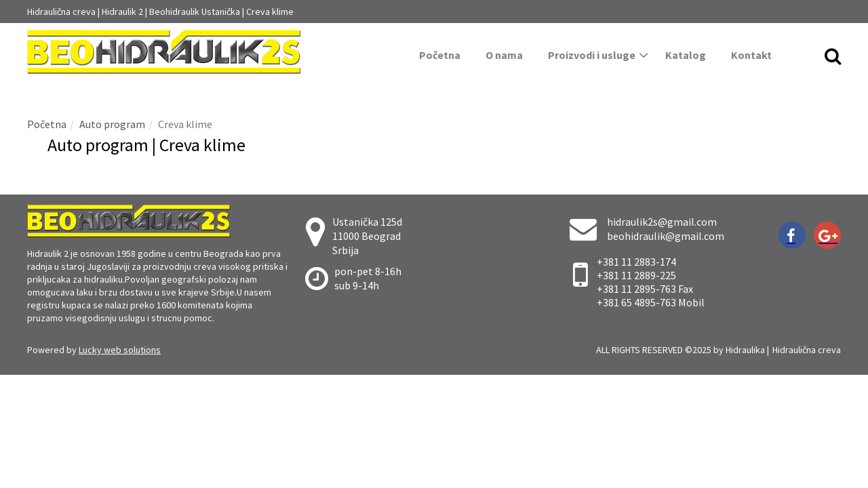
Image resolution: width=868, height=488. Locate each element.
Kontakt (751, 55)
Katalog (686, 55)
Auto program (112, 124)
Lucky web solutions (120, 350)
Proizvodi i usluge (598, 56)
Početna (440, 55)
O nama (504, 55)
